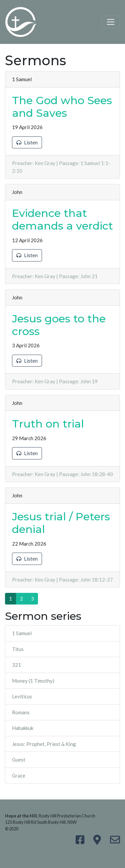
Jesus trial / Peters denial (61, 523)
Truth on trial (48, 424)
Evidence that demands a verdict (62, 219)
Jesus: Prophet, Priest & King (44, 744)
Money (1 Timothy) (33, 681)
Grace (19, 776)
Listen (27, 142)
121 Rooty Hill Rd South (26, 822)
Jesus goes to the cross (59, 325)
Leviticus (22, 696)
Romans (21, 712)
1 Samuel (22, 633)
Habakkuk (23, 728)
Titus (18, 649)
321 (16, 665)
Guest (19, 760)
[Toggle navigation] (111, 22)
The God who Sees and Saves (62, 107)
